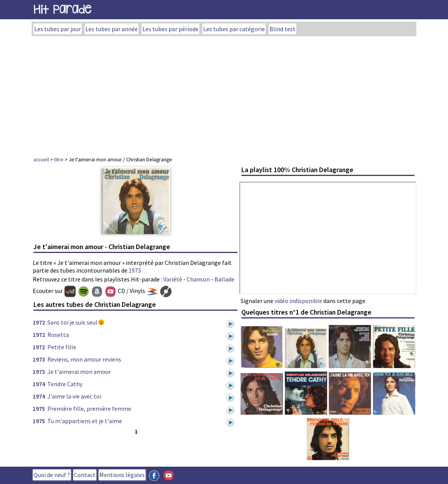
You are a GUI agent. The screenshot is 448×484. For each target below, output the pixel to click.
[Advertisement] (224, 94)
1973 (135, 270)
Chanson (198, 279)
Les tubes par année (112, 29)
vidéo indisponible (298, 301)
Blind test (283, 29)
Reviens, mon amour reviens (84, 359)
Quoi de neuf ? (52, 475)
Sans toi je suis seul (72, 322)
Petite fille (62, 347)
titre (59, 159)
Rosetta (58, 335)
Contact (85, 475)
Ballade (224, 279)
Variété (173, 279)
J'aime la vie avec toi (74, 396)
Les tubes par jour (58, 29)
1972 (39, 322)
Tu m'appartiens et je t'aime (85, 421)
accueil (41, 159)
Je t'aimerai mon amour (79, 372)
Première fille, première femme (89, 409)
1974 (39, 384)
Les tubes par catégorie (234, 29)
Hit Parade (62, 9)
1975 (39, 409)
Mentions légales (122, 475)
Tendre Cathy (65, 384)
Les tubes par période (171, 29)
